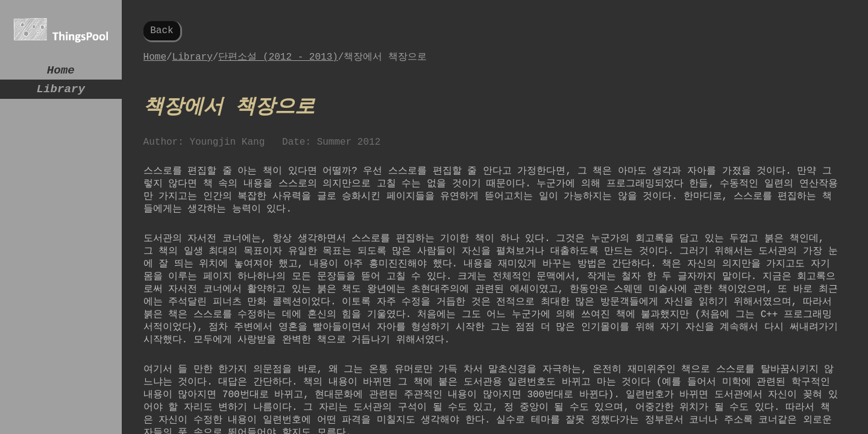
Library (61, 94)
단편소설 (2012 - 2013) (278, 60)
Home (61, 72)
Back (162, 32)
